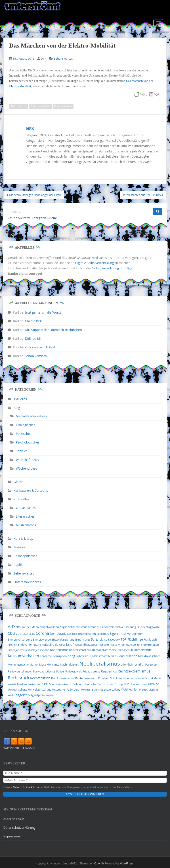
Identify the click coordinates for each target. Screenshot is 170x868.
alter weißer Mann (27, 627)
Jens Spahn (42, 650)
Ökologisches (25, 425)
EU (92, 639)
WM (10, 695)
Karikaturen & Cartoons (31, 490)
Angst (63, 627)
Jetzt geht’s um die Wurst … (45, 312)
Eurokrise (101, 640)
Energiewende (63, 106)
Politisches (24, 434)
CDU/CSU (22, 634)
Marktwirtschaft (149, 656)
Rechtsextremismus (134, 671)
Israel (11, 650)
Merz (42, 664)
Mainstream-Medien (105, 656)
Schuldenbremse (133, 678)
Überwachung (139, 684)
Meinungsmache (18, 665)
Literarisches (25, 516)
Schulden (116, 678)
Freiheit (13, 645)
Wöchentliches (26, 468)
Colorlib (99, 863)
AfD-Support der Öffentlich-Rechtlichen (53, 330)
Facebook (114, 640)
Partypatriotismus (44, 671)
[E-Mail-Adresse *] (85, 780)
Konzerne (46, 656)
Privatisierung (91, 671)
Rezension (90, 678)
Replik (18, 565)
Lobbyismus (84, 656)
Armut (92, 627)
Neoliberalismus (100, 663)
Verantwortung (83, 690)
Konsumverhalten (23, 656)
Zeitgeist (20, 695)
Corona (42, 633)
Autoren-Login (14, 819)
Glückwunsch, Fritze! (40, 347)
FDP (124, 639)
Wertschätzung (148, 690)
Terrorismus (105, 684)
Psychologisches (28, 442)
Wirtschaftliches (27, 460)
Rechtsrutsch (40, 678)
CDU (12, 633)
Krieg (71, 656)
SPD (45, 684)
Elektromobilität (40, 106)
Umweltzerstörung (40, 690)
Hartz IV (115, 645)
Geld (55, 645)
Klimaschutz (126, 650)
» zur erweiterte (32, 218)
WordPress (127, 863)
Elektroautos (19, 106)
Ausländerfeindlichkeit (111, 627)
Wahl (125, 690)
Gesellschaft (67, 645)
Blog (17, 408)
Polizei (60, 671)
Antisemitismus (77, 627)
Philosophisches (25, 556)
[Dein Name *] (85, 773)
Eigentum (137, 634)
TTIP (126, 684)
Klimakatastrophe (105, 650)
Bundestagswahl (148, 627)
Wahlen (133, 690)
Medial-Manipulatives (31, 416)
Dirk (44, 58)
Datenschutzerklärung (27, 787)
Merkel (34, 665)
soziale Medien (17, 684)
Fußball (47, 645)
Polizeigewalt (74, 671)
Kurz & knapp (23, 538)
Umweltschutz (18, 689)
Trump (118, 684)
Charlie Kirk (33, 321)
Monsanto (53, 665)
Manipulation (128, 656)
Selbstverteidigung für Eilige (112, 268)
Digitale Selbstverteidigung (94, 263)
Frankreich (150, 640)
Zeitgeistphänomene (41, 695)
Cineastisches (26, 508)
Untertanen (59, 690)
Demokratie (58, 634)
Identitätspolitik (130, 645)
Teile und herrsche (84, 684)
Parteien (151, 664)
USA (70, 689)
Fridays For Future (30, 645)
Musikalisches (26, 525)
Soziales (22, 451)
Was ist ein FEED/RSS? (19, 748)
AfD (11, 626)
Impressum (12, 836)
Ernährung (83, 639)
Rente (79, 678)
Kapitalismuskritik (80, 650)
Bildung (131, 627)
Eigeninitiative (120, 633)
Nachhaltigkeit (69, 665)
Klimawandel (143, 650)
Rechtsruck (19, 678)
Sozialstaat (35, 684)
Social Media (153, 678)
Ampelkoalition (49, 627)
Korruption (60, 656)
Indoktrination (150, 645)
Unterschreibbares (27, 582)
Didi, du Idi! (33, 338)
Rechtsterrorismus (63, 678)
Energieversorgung (20, 640)
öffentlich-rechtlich (132, 665)
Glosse (18, 482)
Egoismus (103, 634)
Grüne (104, 645)
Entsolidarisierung (63, 640)
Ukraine (153, 684)
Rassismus (109, 671)
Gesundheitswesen (87, 645)
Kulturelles (21, 499)
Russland (104, 678)
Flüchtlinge (135, 639)
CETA (32, 634)
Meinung (20, 547)
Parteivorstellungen (20, 671)
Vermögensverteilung (107, 690)
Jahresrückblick (25, 650)
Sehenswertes (63, 58)
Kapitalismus (59, 650)
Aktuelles (20, 399)
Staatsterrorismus (60, 684)
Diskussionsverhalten (82, 634)
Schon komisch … (38, 356)
